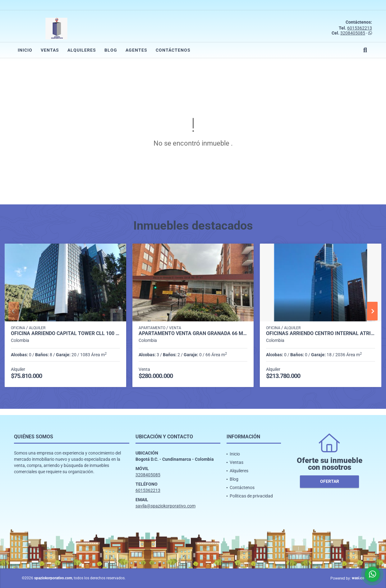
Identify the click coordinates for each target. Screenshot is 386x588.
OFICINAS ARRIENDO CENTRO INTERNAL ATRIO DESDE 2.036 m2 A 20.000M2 (321, 334)
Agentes (136, 50)
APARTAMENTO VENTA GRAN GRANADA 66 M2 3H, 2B (193, 334)
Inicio (25, 50)
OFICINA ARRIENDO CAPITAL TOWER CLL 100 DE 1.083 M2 (65, 334)
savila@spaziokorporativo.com (165, 506)
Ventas (50, 50)
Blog (111, 50)
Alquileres (82, 50)
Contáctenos (173, 50)
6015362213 (360, 28)
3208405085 (353, 33)
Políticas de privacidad (251, 496)
